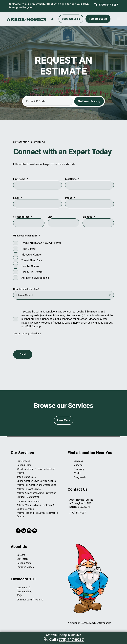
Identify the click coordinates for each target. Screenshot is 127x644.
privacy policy (29, 334)
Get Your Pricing (89, 101)
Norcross (78, 461)
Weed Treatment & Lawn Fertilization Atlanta (36, 471)
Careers (21, 555)
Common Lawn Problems (30, 600)
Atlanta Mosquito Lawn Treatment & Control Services (36, 507)
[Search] (52, 19)
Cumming (79, 469)
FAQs (19, 595)
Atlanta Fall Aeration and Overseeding (36, 485)
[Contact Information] (44, 19)
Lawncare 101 (24, 588)
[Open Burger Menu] (119, 19)
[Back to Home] (26, 19)
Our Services (23, 461)
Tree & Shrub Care (26, 477)
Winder (77, 473)
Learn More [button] (64, 420)
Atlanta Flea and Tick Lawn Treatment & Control (38, 515)
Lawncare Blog (24, 592)
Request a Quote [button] (98, 19)
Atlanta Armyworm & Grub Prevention (36, 493)
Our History (22, 559)
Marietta (78, 465)
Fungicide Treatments (28, 501)
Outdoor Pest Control (28, 497)
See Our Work (24, 563)
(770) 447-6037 (109, 5)
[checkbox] (63, 260)
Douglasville (80, 477)
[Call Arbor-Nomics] (63, 638)
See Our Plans (24, 465)
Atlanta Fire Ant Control (29, 489)
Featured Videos (25, 567)
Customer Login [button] (71, 19)
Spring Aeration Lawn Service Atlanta (36, 481)
